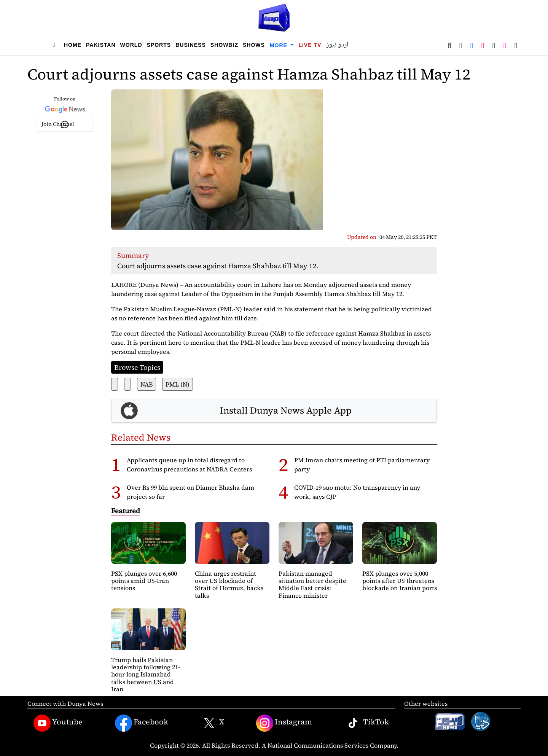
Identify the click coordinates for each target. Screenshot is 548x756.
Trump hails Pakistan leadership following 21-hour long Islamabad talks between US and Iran (146, 674)
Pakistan (101, 45)
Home (73, 45)
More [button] (280, 45)
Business (191, 45)
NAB (147, 384)
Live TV (310, 45)
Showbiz (224, 45)
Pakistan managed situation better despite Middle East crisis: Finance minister (312, 584)
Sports (159, 45)
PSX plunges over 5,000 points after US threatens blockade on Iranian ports (400, 581)
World (131, 45)
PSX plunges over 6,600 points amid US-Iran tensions (144, 581)
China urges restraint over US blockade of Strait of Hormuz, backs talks (229, 584)
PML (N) (178, 384)
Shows (254, 45)
